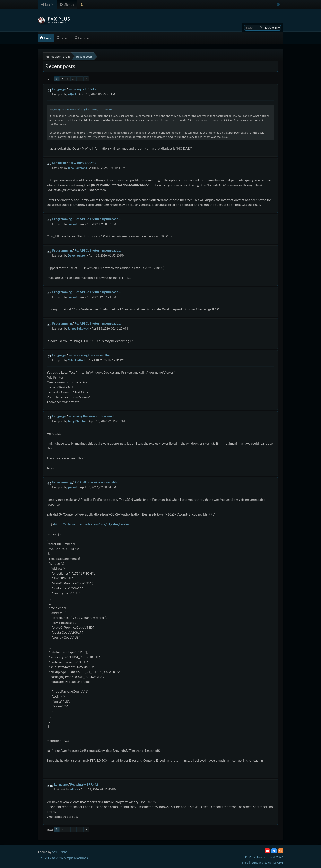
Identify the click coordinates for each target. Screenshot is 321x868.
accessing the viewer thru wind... (92, 416)
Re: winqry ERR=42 (82, 89)
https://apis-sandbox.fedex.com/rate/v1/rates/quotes (92, 524)
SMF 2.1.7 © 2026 (50, 858)
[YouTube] (267, 851)
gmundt (73, 224)
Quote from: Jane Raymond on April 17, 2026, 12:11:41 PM (82, 109)
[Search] (261, 28)
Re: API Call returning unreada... (98, 219)
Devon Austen (77, 255)
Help (245, 863)
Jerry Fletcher (77, 421)
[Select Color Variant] (279, 5)
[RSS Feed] (281, 851)
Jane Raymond (77, 168)
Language (59, 89)
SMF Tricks (60, 852)
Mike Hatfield (77, 360)
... (73, 79)
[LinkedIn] (274, 851)
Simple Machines (76, 858)
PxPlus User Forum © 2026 (264, 857)
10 (80, 79)
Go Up (278, 863)
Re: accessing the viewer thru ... (91, 355)
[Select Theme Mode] (82, 5)
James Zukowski (79, 328)
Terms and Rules (261, 863)
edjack (72, 94)
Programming (62, 219)
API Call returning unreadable (96, 482)
